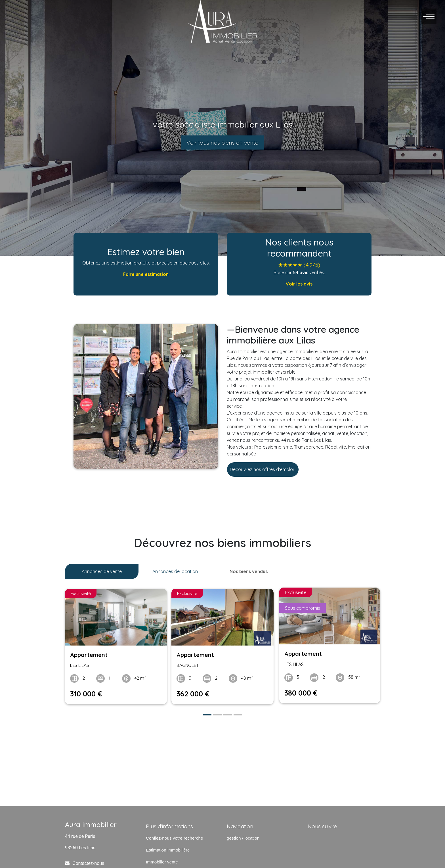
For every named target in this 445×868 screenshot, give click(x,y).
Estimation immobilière (168, 848)
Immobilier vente (162, 860)
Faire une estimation (146, 274)
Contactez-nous (88, 861)
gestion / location (243, 836)
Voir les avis (299, 284)
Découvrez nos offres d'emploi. (263, 469)
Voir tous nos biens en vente (222, 142)
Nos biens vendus (249, 571)
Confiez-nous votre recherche (174, 836)
